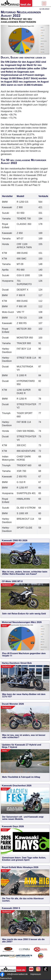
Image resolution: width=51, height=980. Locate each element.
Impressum (36, 974)
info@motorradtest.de (17, 974)
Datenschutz (6, 978)
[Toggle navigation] (44, 3)
